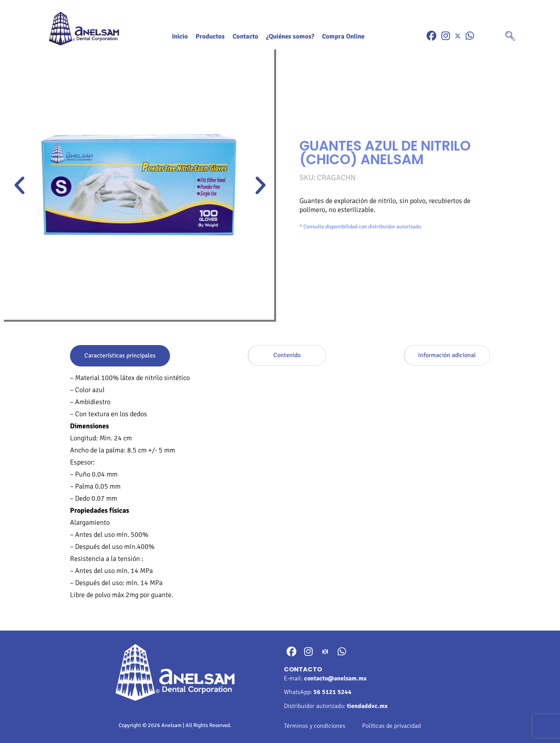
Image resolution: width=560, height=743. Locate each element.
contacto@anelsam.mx (335, 678)
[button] (19, 186)
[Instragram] (446, 36)
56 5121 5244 (332, 692)
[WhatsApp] (470, 36)
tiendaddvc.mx (367, 706)
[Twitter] (458, 36)
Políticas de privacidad (391, 726)
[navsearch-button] (510, 37)
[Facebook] (431, 36)
